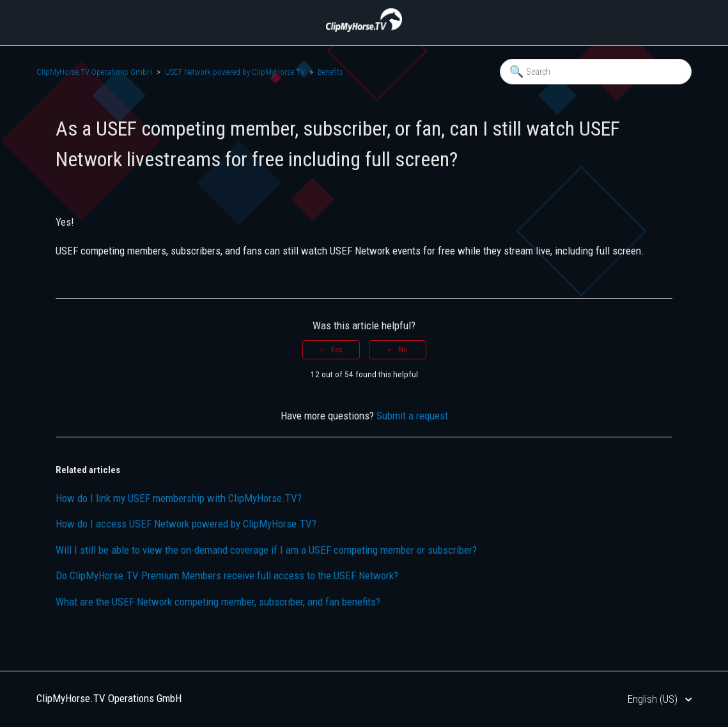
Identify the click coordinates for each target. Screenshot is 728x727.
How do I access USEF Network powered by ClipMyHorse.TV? (186, 524)
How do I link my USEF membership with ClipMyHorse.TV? (179, 498)
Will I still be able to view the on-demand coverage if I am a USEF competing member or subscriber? (266, 550)
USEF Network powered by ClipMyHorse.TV (235, 72)
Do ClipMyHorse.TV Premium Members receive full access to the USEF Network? (227, 575)
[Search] (596, 72)
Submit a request (412, 416)
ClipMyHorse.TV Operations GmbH (94, 72)
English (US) (654, 699)
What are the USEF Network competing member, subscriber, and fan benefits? (218, 602)
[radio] (331, 350)
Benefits (330, 72)
